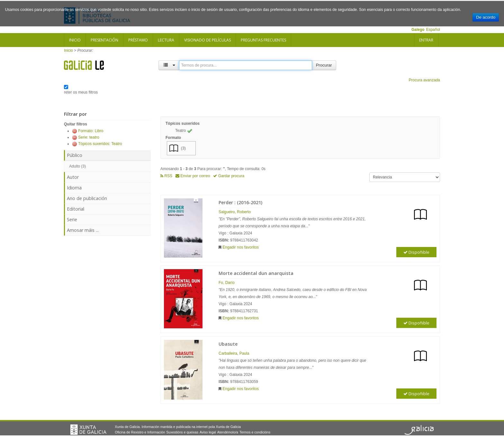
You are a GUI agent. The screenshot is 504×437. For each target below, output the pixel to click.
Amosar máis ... (83, 230)
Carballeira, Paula (234, 353)
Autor (73, 177)
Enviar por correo (193, 176)
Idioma (74, 188)
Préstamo (138, 40)
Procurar (324, 65)
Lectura (166, 40)
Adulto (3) (77, 166)
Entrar (426, 40)
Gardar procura (229, 176)
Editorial (76, 209)
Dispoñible (416, 252)
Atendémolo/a (228, 432)
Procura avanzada (424, 80)
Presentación (104, 40)
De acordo (486, 17)
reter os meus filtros (81, 92)
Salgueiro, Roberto (235, 212)
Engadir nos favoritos (241, 247)
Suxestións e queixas (182, 432)
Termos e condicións (255, 432)
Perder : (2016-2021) (240, 202)
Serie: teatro (89, 137)
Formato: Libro (91, 131)
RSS (166, 176)
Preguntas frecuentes (263, 40)
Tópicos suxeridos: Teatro (100, 144)
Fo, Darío (227, 283)
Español (433, 30)
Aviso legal (208, 432)
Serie (72, 219)
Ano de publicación (87, 198)
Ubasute (228, 344)
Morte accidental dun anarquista (256, 273)
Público (75, 155)
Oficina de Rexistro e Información (140, 432)
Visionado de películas (207, 40)
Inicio (75, 40)
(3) (183, 148)
